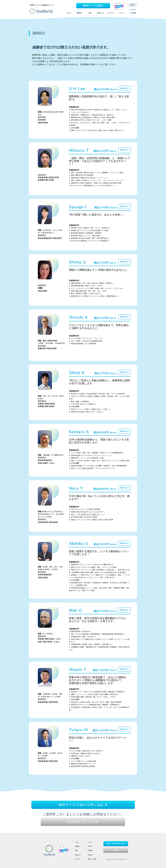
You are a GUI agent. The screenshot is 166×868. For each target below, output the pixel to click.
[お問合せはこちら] (83, 822)
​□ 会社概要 (132, 13)
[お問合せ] (133, 5)
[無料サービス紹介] (93, 6)
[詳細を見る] (124, 88)
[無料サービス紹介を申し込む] (83, 805)
